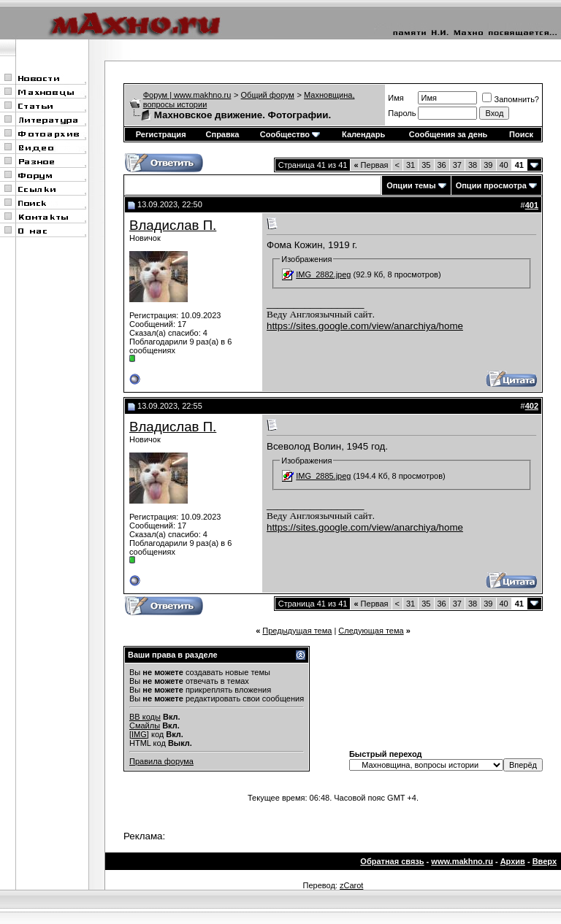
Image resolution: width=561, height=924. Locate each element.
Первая (371, 165)
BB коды (145, 717)
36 (442, 165)
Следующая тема (371, 631)
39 (488, 165)
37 (457, 165)
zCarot (351, 885)
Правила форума (161, 761)
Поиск (521, 134)
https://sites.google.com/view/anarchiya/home (365, 326)
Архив (513, 861)
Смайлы (145, 725)
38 (473, 165)
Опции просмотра (491, 185)
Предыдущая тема (297, 631)
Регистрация (161, 134)
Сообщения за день (448, 134)
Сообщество (290, 134)
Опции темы (411, 185)
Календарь (363, 134)
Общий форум (268, 95)
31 (411, 165)
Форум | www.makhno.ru (187, 95)
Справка (223, 134)
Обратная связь (392, 861)
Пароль (402, 113)
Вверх (545, 861)
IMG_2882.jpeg (323, 274)
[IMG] (139, 734)
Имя (396, 98)
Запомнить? (511, 99)
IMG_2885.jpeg (323, 476)
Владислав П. (173, 225)
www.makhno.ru (462, 861)
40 (504, 165)
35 (426, 165)
